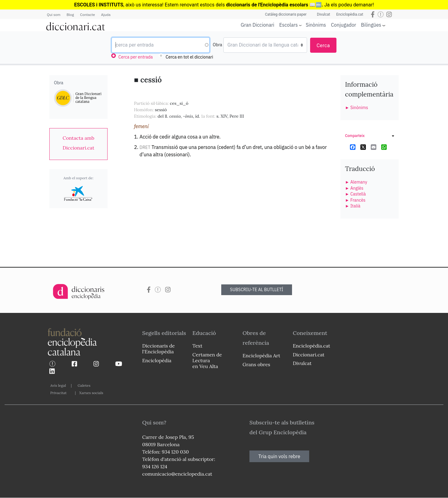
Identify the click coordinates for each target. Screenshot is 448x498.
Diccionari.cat (308, 355)
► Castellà (355, 194)
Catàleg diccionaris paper (286, 14)
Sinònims (316, 25)
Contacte (87, 15)
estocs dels (213, 5)
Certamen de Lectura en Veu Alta (207, 360)
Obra (217, 45)
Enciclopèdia (157, 360)
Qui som (54, 15)
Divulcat (323, 14)
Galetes (84, 385)
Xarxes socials (91, 393)
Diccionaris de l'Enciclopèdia (158, 349)
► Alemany (356, 182)
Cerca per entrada (135, 57)
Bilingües (371, 25)
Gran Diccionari (258, 25)
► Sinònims (357, 108)
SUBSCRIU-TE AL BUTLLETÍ (257, 290)
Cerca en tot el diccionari (190, 57)
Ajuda (106, 15)
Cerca (323, 46)
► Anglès (354, 188)
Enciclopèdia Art (262, 355)
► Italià (353, 206)
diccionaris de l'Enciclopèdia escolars (267, 5)
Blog (70, 15)
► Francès (355, 200)
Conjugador (344, 25)
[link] (78, 143)
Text (197, 346)
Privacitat (58, 393)
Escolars (289, 25)
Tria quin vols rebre (279, 456)
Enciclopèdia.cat (350, 14)
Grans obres (256, 364)
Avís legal (58, 385)
